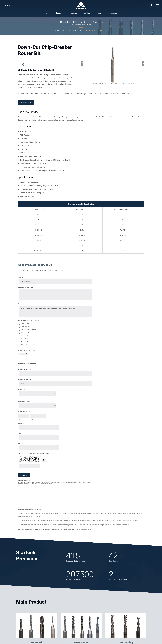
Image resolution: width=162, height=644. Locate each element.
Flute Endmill (45, 529)
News (100, 13)
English (6, 5)
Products (74, 13)
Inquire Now (26, 103)
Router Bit (37, 529)
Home (47, 13)
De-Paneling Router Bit (76, 30)
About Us (59, 13)
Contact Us (113, 13)
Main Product (31, 602)
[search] (151, 5)
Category (64, 30)
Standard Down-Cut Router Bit (96, 30)
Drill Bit (65, 529)
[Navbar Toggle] (158, 5)
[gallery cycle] (113, 83)
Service (88, 13)
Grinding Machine (56, 529)
